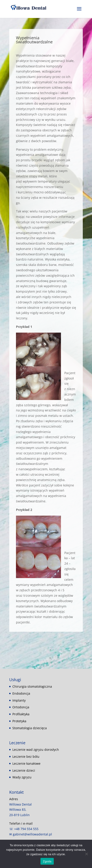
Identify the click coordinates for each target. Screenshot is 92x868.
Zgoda (47, 861)
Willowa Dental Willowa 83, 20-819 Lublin (20, 810)
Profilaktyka (21, 714)
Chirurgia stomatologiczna (32, 686)
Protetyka (19, 721)
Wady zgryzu (22, 777)
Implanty (19, 700)
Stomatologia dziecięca (30, 728)
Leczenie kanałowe (26, 763)
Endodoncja (21, 693)
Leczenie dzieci (24, 770)
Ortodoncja (21, 707)
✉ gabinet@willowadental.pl (31, 834)
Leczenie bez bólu (26, 756)
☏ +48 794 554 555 (24, 829)
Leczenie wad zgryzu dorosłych (36, 750)
